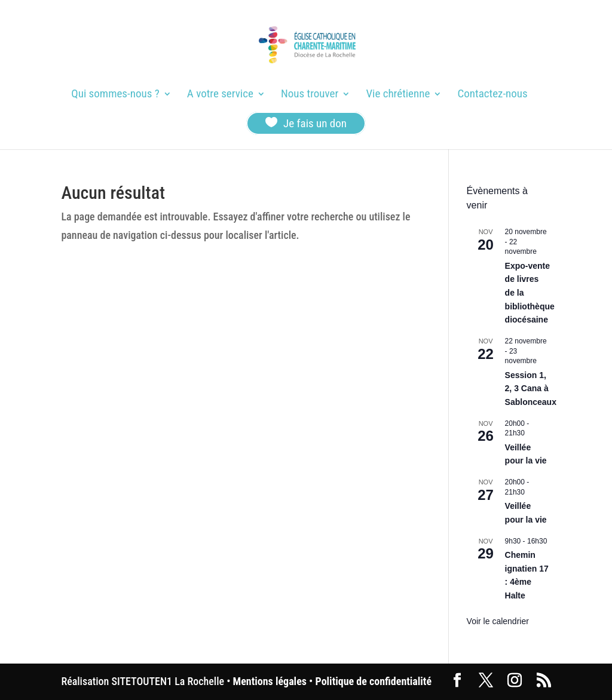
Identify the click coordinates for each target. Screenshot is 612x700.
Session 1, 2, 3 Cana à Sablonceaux (531, 389)
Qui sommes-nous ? (115, 95)
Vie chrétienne (398, 95)
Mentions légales (270, 681)
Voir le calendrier (498, 621)
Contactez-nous (493, 95)
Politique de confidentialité (374, 681)
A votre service (220, 95)
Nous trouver (310, 95)
